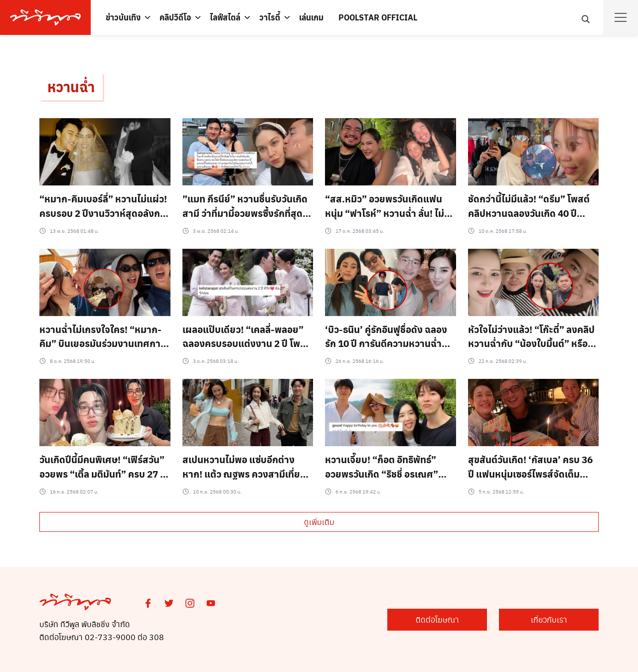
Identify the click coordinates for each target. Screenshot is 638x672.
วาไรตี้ (270, 17)
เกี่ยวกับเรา (549, 619)
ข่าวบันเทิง (123, 17)
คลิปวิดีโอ (175, 17)
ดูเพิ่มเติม (319, 522)
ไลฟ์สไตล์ (225, 17)
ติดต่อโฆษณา (437, 619)
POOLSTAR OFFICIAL (378, 17)
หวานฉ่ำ (71, 86)
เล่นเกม (311, 17)
